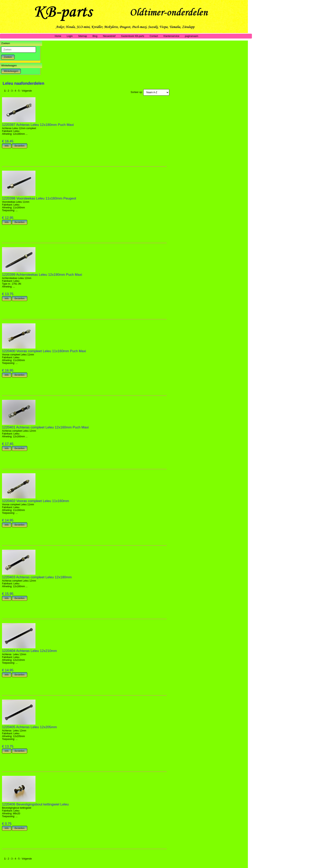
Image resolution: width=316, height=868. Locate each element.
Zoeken (8, 57)
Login (70, 36)
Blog (95, 36)
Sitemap (83, 36)
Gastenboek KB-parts (133, 36)
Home (58, 36)
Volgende (27, 91)
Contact (154, 36)
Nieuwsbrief (109, 36)
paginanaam (191, 36)
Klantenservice (171, 36)
